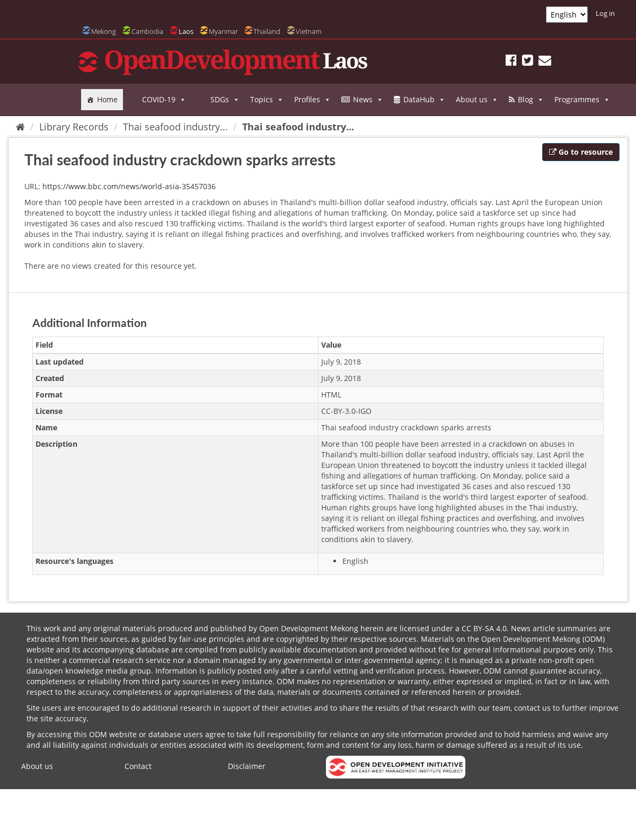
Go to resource (581, 152)
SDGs (225, 100)
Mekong (104, 31)
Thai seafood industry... (175, 127)
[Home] (20, 127)
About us (477, 100)
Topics (267, 100)
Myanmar (223, 31)
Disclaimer (247, 766)
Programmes (582, 100)
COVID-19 (164, 100)
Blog (531, 100)
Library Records (74, 127)
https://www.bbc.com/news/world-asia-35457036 (129, 186)
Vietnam (308, 31)
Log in (605, 13)
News (368, 100)
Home (107, 99)
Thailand (267, 31)
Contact (138, 766)
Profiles (312, 100)
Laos (186, 31)
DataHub (424, 100)
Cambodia (147, 31)
